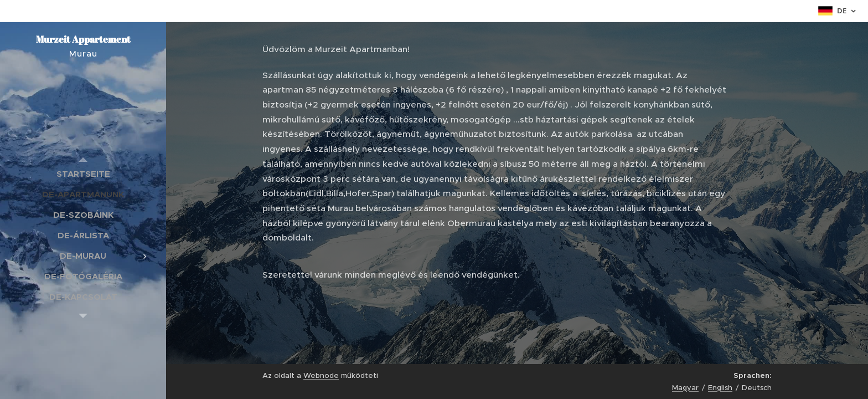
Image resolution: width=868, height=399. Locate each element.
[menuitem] (83, 174)
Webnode (321, 375)
